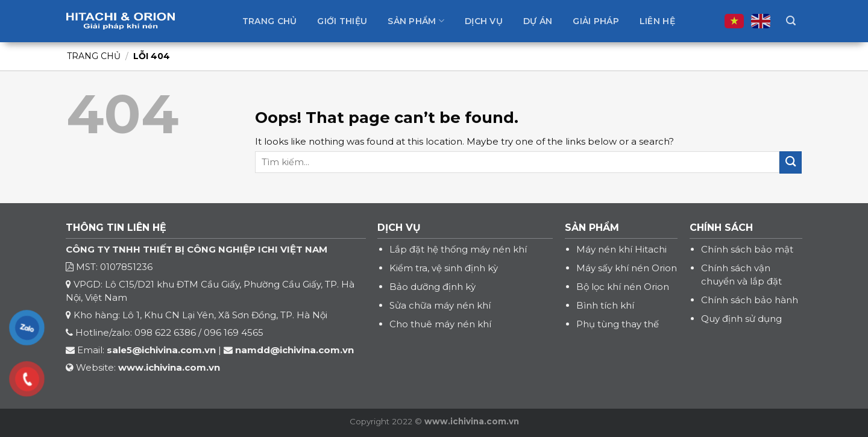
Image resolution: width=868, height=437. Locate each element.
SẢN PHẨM (592, 228)
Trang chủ (270, 21)
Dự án (538, 21)
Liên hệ (657, 21)
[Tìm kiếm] (791, 21)
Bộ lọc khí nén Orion (623, 287)
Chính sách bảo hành (750, 300)
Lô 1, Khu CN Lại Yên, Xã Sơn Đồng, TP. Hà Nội (225, 315)
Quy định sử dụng (741, 319)
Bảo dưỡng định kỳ (432, 287)
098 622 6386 (165, 332)
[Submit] (791, 162)
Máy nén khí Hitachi (621, 249)
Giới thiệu (342, 21)
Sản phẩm (416, 21)
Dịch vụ (484, 21)
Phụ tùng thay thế (618, 324)
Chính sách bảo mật (747, 249)
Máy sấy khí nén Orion (627, 268)
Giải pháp (596, 21)
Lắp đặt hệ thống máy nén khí (458, 249)
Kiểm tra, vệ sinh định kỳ (444, 268)
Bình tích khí (605, 305)
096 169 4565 (234, 332)
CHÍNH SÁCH (721, 228)
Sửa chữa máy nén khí (440, 305)
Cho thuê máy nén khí (440, 324)
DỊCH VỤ (399, 228)
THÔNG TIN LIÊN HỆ (116, 228)
